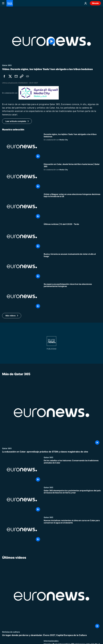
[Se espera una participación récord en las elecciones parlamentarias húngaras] (72, 296)
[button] (12, 316)
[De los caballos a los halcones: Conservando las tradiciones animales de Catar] (72, 471)
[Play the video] (51, 41)
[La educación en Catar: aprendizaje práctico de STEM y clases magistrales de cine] (51, 452)
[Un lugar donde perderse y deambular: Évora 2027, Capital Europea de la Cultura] (51, 635)
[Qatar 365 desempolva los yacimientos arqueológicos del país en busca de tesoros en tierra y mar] (72, 501)
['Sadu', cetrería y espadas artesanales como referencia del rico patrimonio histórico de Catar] (72, 147)
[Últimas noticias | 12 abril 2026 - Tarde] (72, 236)
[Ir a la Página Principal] (10, 3)
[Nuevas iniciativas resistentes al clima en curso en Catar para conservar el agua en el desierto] (72, 531)
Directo (95, 3)
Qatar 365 (7, 448)
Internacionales (51, 641)
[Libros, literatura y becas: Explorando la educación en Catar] (72, 176)
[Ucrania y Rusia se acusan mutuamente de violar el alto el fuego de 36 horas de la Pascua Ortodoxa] (72, 266)
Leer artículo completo (16, 121)
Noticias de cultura (11, 632)
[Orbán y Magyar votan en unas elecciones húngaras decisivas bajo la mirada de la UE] (72, 207)
